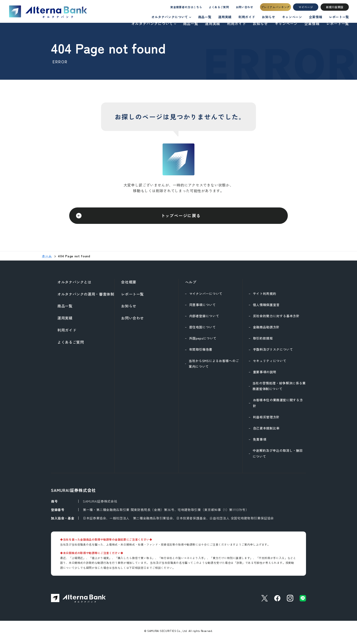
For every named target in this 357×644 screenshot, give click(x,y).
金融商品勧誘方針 (266, 330)
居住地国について (203, 330)
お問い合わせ (243, 8)
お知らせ (260, 23)
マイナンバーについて (206, 296)
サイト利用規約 (265, 296)
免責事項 (260, 442)
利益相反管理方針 (266, 420)
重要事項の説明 (265, 375)
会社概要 (129, 285)
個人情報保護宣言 (266, 307)
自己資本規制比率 (266, 431)
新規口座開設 (335, 8)
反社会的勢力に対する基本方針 (276, 319)
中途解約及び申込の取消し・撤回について (278, 456)
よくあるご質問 (214, 8)
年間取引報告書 (201, 352)
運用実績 (213, 23)
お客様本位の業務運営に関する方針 (278, 405)
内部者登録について (204, 319)
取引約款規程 (263, 341)
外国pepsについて (203, 341)
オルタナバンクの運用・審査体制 (86, 297)
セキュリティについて (270, 363)
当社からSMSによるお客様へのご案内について (214, 366)
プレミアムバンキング (275, 8)
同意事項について (203, 307)
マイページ (306, 8)
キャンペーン (286, 23)
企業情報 (312, 23)
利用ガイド (236, 23)
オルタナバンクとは (74, 285)
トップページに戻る (181, 217)
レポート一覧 (338, 23)
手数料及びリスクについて (273, 352)
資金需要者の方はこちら (178, 8)
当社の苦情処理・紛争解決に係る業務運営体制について (279, 389)
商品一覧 (191, 23)
